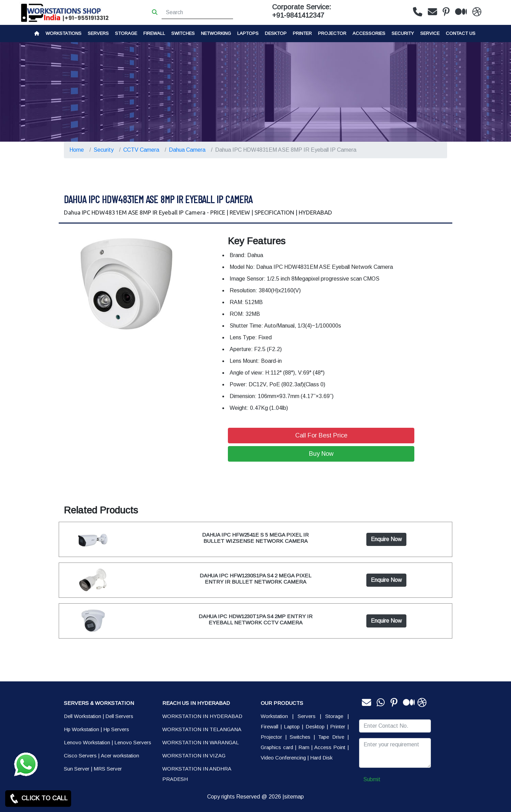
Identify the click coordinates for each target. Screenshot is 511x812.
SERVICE (430, 33)
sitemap (294, 797)
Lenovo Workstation (87, 742)
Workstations (64, 33)
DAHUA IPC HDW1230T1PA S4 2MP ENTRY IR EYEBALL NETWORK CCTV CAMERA (256, 619)
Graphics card (277, 747)
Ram (304, 747)
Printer (338, 726)
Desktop (276, 33)
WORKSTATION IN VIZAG (194, 756)
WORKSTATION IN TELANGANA (202, 729)
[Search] (197, 12)
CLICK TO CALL (38, 799)
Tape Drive (331, 737)
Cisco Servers (80, 756)
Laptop (292, 726)
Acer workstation (120, 756)
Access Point (330, 747)
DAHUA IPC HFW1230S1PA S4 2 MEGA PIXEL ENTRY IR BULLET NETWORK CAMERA (256, 579)
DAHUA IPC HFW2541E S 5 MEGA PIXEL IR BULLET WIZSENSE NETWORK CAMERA (255, 538)
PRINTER (302, 33)
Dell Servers (119, 716)
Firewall (154, 33)
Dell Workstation (83, 716)
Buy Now (321, 454)
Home (77, 150)
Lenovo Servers (133, 742)
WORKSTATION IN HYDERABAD (202, 716)
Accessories (369, 33)
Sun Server (77, 769)
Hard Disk (321, 758)
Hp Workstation (81, 729)
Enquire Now (386, 539)
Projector (332, 33)
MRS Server (108, 769)
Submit (372, 779)
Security (403, 33)
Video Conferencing (283, 758)
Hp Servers (116, 729)
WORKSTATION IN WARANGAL (201, 742)
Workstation (274, 716)
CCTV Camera (141, 150)
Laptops (248, 33)
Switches (183, 33)
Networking (216, 33)
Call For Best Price (321, 435)
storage (126, 33)
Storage (334, 716)
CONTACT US (461, 33)
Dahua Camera (187, 150)
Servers (98, 33)
